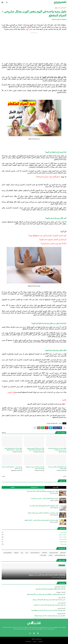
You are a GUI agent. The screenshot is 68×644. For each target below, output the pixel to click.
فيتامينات (50, 555)
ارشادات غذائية (34, 537)
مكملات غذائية (43, 555)
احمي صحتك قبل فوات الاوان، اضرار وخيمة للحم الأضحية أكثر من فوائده (49, 600)
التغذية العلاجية (34, 542)
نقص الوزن (29, 29)
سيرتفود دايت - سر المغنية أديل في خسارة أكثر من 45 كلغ (12, 468)
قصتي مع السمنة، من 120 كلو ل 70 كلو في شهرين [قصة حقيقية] (43, 513)
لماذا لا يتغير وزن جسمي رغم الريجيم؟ (53, 243)
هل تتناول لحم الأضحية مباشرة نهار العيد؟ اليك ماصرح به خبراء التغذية (49, 605)
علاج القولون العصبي (8, 553)
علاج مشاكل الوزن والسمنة (52, 423)
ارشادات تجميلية (34, 535)
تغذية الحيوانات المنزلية (35, 553)
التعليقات (12, 487)
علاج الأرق (16, 553)
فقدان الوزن (12, 392)
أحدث (64, 476)
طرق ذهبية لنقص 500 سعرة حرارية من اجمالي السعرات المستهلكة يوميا (48, 610)
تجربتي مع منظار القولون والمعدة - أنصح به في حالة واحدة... (44, 498)
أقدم (4, 476)
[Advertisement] (34, 45)
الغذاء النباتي (44, 553)
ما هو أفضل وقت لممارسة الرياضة (49, 177)
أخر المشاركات (34, 487)
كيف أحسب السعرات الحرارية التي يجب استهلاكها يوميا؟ (47, 236)
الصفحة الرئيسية (62, 8)
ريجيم (56, 8)
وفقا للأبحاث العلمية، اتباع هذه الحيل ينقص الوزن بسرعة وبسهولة (47, 575)
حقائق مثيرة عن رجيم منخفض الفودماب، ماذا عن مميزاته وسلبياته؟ (57, 449)
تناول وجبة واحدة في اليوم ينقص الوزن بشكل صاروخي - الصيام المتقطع (13, 449)
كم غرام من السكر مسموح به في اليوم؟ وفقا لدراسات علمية (35, 468)
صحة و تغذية (34, 544)
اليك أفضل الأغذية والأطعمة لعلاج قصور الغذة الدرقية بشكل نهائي (50, 589)
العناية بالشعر (63, 553)
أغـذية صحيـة (34, 532)
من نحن (35, 641)
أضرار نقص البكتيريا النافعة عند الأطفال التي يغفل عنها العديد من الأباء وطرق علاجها (46, 594)
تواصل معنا (28, 641)
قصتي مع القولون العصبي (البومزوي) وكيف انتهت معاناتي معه (44, 506)
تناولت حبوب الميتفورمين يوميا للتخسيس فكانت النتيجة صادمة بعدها (42, 491)
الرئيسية (40, 641)
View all (4, 432)
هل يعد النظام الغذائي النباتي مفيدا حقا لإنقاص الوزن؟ (57, 468)
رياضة (27, 553)
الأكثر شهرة (56, 487)
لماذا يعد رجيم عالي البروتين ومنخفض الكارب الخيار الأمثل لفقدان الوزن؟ (36, 449)
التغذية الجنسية (34, 539)
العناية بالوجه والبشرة (53, 553)
